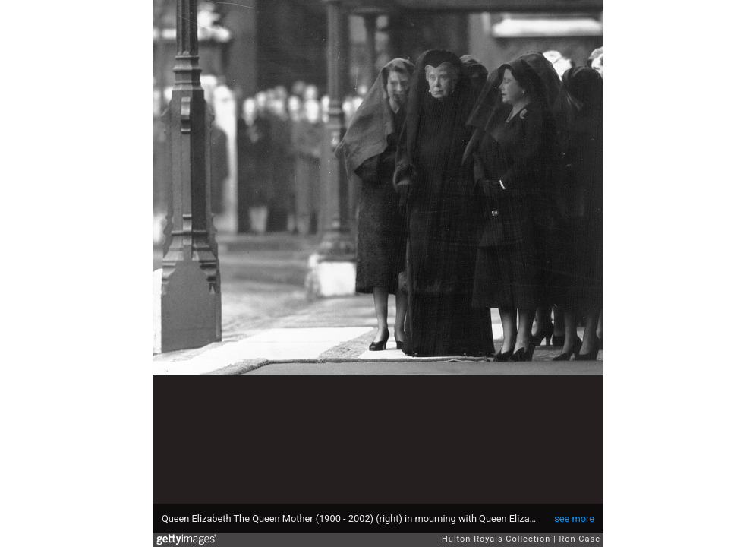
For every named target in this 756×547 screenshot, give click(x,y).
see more (574, 519)
